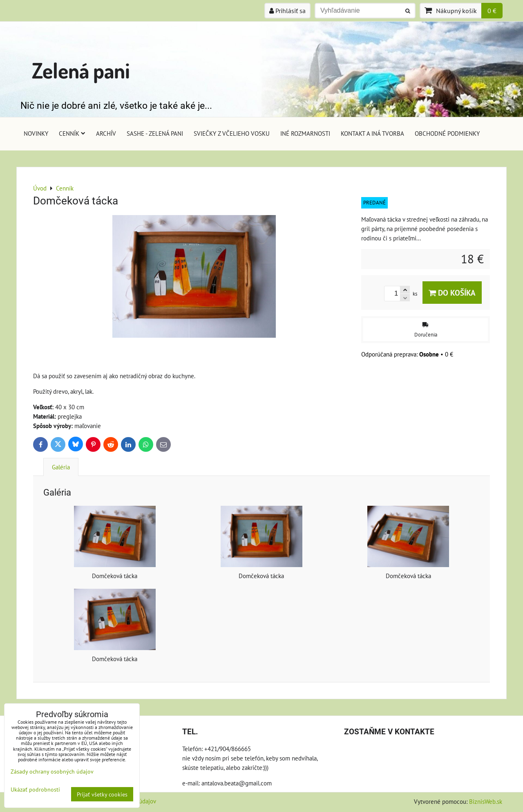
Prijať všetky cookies (102, 794)
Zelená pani (81, 70)
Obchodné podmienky (447, 133)
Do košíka (452, 293)
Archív (106, 133)
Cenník (72, 133)
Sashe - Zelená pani (155, 133)
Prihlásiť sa (287, 11)
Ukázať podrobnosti (35, 790)
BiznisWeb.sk (486, 801)
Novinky (36, 133)
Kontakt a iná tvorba (372, 133)
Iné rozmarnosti (305, 133)
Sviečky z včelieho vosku (232, 133)
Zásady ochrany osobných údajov (52, 771)
